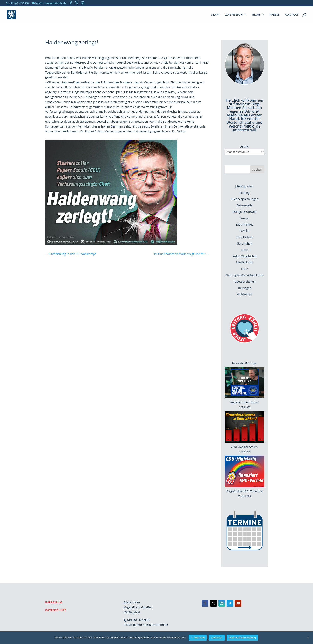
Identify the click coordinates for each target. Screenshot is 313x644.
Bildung (244, 193)
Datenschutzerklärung (242, 638)
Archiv (245, 147)
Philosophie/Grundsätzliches (245, 275)
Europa (244, 218)
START (215, 15)
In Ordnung (198, 638)
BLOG (256, 15)
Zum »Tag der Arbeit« (244, 447)
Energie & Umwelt (244, 212)
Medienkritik (245, 262)
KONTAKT (291, 15)
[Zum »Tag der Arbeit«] (245, 428)
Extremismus (244, 224)
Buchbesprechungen (244, 199)
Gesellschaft (244, 237)
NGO (245, 269)
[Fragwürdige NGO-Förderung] (245, 472)
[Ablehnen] (308, 638)
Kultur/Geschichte (244, 256)
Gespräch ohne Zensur (245, 402)
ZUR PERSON (234, 15)
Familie (245, 231)
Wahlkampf (245, 294)
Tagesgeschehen (245, 282)
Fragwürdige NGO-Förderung (245, 491)
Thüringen (244, 288)
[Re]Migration (245, 186)
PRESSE (275, 15)
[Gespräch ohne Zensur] (245, 383)
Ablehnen (217, 638)
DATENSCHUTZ (56, 610)
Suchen (257, 169)
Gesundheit (244, 243)
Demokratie (244, 205)
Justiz (245, 250)
